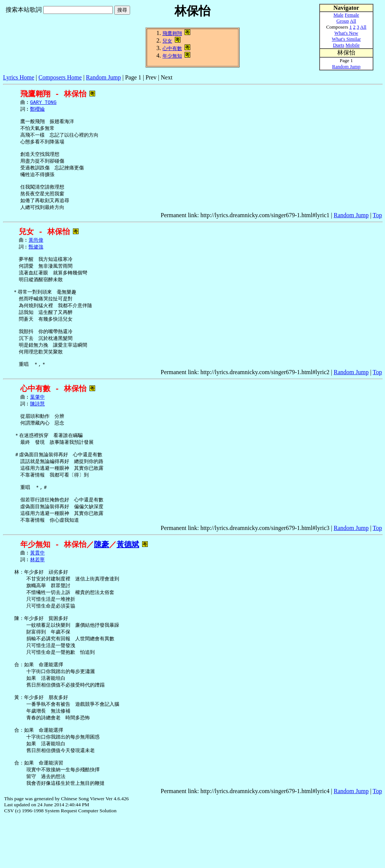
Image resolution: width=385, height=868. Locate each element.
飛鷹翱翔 (172, 33)
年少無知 (172, 56)
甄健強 (36, 257)
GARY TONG (43, 103)
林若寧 (37, 592)
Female (352, 15)
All (353, 21)
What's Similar (346, 39)
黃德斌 (128, 576)
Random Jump (104, 77)
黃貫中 (37, 585)
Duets (338, 45)
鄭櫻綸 (37, 110)
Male (339, 15)
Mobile (353, 45)
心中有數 (172, 48)
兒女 (167, 41)
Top (377, 224)
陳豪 (102, 576)
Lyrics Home (19, 77)
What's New (346, 33)
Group (343, 21)
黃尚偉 (36, 250)
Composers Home (60, 77)
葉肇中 (37, 417)
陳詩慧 (37, 425)
